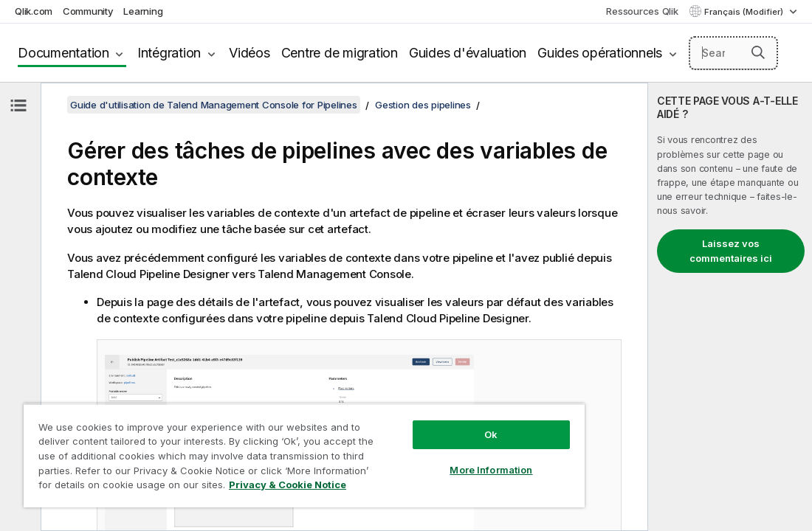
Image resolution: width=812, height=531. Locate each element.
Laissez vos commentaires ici (731, 251)
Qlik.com (34, 11)
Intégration (169, 53)
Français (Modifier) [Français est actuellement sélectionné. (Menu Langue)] (745, 12)
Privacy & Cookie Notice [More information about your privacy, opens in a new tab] (288, 485)
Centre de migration (340, 53)
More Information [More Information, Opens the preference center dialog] (491, 470)
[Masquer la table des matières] (18, 105)
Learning (143, 11)
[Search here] (733, 53)
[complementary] (730, 307)
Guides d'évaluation (468, 53)
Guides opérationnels (600, 53)
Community (88, 11)
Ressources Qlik (642, 11)
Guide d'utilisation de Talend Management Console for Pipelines (214, 105)
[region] (304, 455)
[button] (758, 52)
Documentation (63, 53)
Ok (491, 434)
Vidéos (250, 53)
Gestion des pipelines (423, 105)
